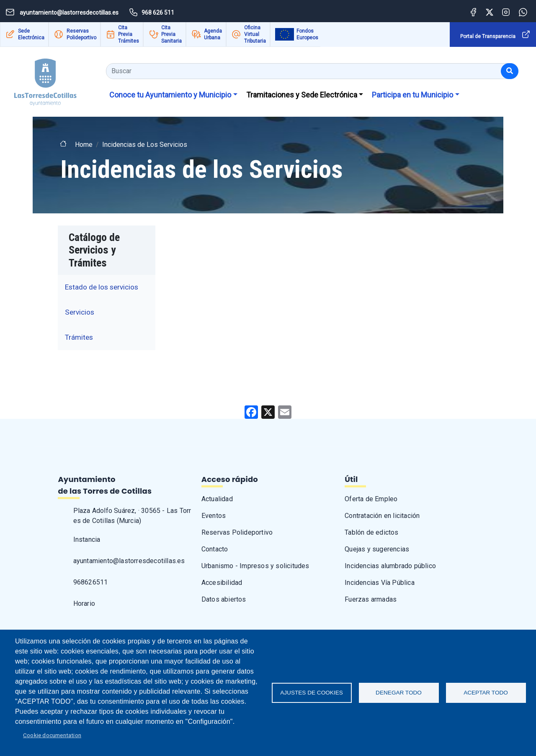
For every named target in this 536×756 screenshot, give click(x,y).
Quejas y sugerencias (377, 549)
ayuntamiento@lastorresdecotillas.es (129, 561)
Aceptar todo (486, 693)
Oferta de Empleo (371, 499)
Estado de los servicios (102, 287)
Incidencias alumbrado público (390, 566)
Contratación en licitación (382, 516)
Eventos (214, 516)
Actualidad (217, 499)
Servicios (80, 312)
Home (84, 145)
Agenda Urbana (213, 34)
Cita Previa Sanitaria (171, 34)
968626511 (91, 582)
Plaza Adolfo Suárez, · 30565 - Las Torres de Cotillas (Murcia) (132, 516)
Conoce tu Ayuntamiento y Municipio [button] (170, 95)
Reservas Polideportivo (81, 34)
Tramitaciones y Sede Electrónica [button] (302, 95)
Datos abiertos (224, 599)
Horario (84, 604)
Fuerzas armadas (371, 599)
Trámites (79, 337)
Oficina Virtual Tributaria (255, 34)
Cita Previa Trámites (129, 34)
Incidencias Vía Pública (380, 583)
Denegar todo (399, 693)
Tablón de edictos (371, 532)
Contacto (215, 549)
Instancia (87, 539)
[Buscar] (510, 71)
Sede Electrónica (31, 34)
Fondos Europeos (307, 34)
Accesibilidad (222, 583)
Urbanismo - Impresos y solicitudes (255, 566)
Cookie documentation (52, 735)
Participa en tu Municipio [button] (412, 95)
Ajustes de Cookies (312, 693)
